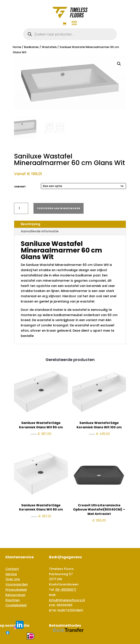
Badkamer (31, 47)
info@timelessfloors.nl (67, 600)
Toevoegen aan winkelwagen (59, 208)
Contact (12, 569)
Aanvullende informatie (40, 231)
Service (11, 574)
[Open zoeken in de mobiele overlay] (70, 34)
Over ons (13, 579)
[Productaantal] (21, 208)
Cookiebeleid (16, 605)
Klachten (13, 600)
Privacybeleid (16, 590)
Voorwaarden (17, 584)
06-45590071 (66, 590)
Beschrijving (31, 224)
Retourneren (15, 595)
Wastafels (49, 47)
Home (17, 47)
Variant (20, 187)
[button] (119, 64)
